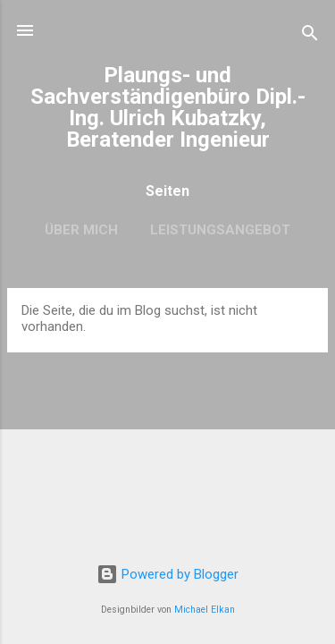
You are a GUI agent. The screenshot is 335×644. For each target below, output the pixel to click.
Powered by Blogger (167, 574)
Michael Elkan (205, 610)
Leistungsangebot (220, 230)
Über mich (81, 230)
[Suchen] (310, 36)
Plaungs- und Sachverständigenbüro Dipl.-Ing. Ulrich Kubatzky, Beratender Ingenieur (168, 107)
